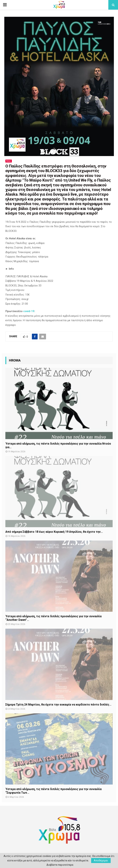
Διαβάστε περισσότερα (60, 865)
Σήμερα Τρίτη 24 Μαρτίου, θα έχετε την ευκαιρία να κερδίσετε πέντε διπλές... (58, 705)
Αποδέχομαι (101, 861)
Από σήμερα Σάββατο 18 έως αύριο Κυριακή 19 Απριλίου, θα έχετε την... (54, 532)
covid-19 (29, 311)
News (9, 161)
